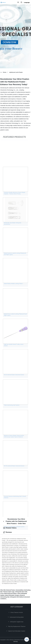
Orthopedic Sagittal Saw (17, 622)
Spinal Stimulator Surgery (12, 595)
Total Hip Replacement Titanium (17, 626)
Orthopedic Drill (14, 597)
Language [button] (27, 2)
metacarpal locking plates (17, 617)
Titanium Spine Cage (9, 592)
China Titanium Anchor (17, 612)
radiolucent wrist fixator (16, 72)
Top (27, 640)
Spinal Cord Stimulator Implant (17, 631)
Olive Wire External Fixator (8, 590)
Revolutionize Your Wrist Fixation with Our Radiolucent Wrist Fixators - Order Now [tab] (15, 521)
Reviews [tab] (8, 532)
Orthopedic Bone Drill (21, 592)
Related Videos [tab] (10, 528)
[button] (18, 2)
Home (5, 72)
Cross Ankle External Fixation (9, 593)
